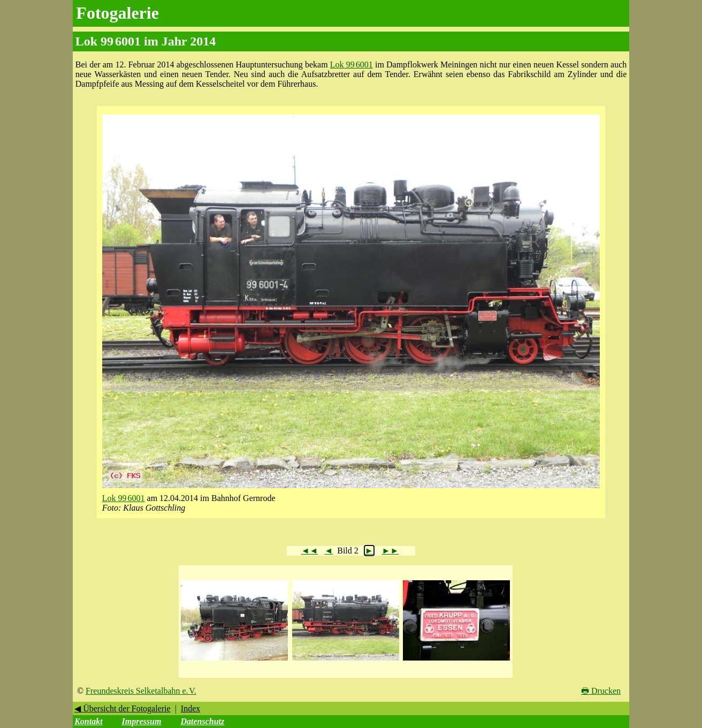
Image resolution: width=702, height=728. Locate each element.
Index (190, 708)
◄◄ (310, 551)
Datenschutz (202, 721)
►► (391, 551)
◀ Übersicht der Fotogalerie (123, 708)
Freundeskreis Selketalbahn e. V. (141, 691)
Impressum (142, 721)
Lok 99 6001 (352, 65)
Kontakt (88, 721)
